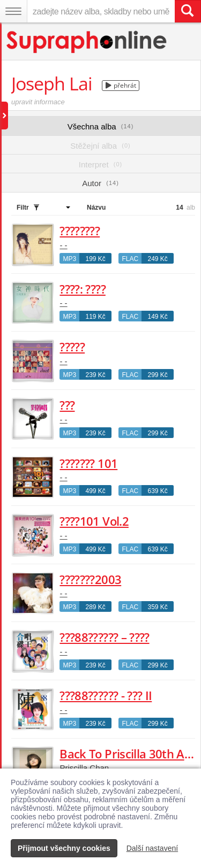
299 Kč (157, 375)
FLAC (130, 259)
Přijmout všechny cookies (64, 848)
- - (63, 245)
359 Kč (157, 607)
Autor (100, 183)
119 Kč (95, 317)
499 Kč (95, 491)
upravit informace (38, 102)
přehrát (121, 85)
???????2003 (90, 579)
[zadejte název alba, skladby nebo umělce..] (101, 11)
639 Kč (157, 491)
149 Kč (157, 317)
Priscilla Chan (84, 768)
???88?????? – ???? (104, 637)
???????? (80, 231)
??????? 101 (88, 463)
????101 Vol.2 (94, 521)
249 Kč (157, 259)
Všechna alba (101, 126)
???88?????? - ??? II (106, 695)
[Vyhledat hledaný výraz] (188, 11)
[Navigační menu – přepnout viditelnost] (13, 11)
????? (72, 347)
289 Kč (95, 607)
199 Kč (95, 259)
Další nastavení (152, 848)
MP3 (69, 259)
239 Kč (95, 375)
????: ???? (82, 289)
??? (67, 405)
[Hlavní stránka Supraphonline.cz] (87, 42)
